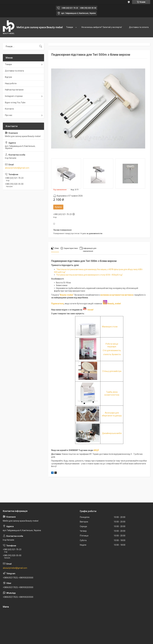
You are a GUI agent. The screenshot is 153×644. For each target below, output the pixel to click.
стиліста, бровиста (112, 354)
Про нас (9, 115)
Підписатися (57, 304)
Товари (70, 27)
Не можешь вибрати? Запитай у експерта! (102, 27)
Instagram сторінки (14, 96)
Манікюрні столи (110, 327)
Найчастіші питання (14, 90)
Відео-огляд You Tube (15, 103)
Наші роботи (11, 83)
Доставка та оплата (139, 27)
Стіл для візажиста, (112, 350)
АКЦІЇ (96, 450)
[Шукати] (41, 46)
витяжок (129, 295)
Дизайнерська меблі (112, 433)
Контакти (9, 109)
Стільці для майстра (112, 371)
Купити (58, 207)
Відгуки (8, 77)
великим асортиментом (113, 295)
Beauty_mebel (114, 304)
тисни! (88, 310)
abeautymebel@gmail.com (17, 168)
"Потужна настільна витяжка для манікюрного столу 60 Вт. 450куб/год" (89, 275)
